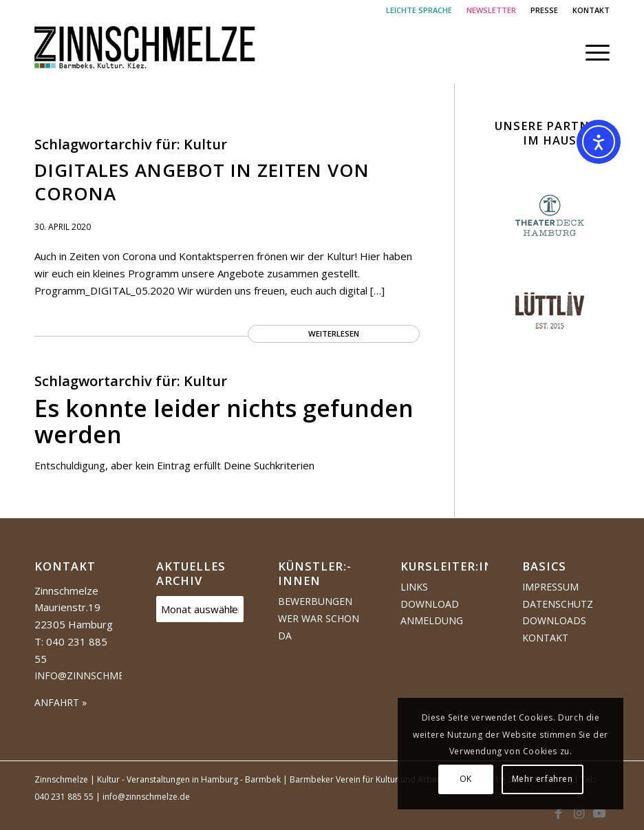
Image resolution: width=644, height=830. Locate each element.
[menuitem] (419, 10)
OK (466, 779)
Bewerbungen (315, 601)
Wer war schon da (319, 627)
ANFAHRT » (61, 702)
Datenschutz (558, 604)
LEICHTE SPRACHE (419, 10)
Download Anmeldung (432, 613)
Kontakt (545, 638)
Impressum (550, 587)
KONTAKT (591, 10)
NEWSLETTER (491, 10)
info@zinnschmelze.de (95, 675)
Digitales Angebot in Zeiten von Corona (202, 182)
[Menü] (591, 52)
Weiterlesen (334, 333)
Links (414, 587)
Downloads (554, 620)
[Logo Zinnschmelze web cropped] (145, 52)
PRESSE (544, 10)
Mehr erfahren (543, 779)
